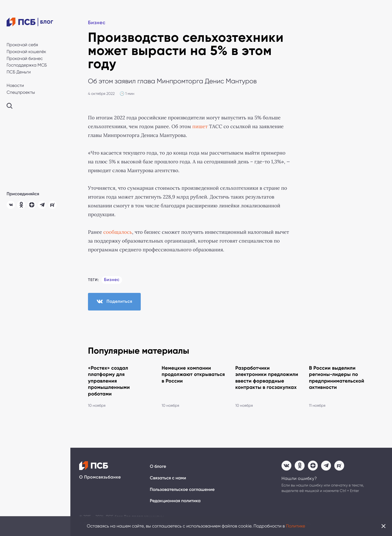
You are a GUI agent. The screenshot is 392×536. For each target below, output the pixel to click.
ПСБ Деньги (19, 72)
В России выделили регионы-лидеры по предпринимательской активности (337, 378)
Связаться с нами (168, 478)
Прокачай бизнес (25, 58)
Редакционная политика (175, 501)
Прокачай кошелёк (26, 52)
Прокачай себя (22, 45)
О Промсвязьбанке (100, 477)
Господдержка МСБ (27, 65)
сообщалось (118, 232)
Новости (15, 85)
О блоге (158, 467)
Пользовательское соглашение (182, 490)
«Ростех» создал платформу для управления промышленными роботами (109, 381)
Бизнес (97, 23)
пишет (200, 127)
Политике (296, 526)
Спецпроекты (21, 92)
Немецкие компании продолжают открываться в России (193, 374)
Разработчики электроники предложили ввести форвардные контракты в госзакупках (267, 378)
